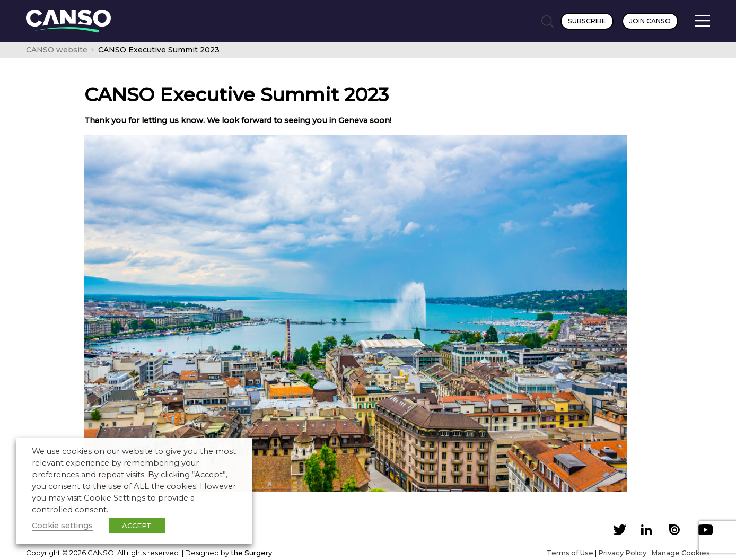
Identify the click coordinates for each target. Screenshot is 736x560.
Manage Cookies (681, 553)
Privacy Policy (622, 553)
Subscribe (587, 21)
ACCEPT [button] (137, 526)
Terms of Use (570, 553)
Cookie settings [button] (62, 526)
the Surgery (251, 553)
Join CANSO (650, 21)
